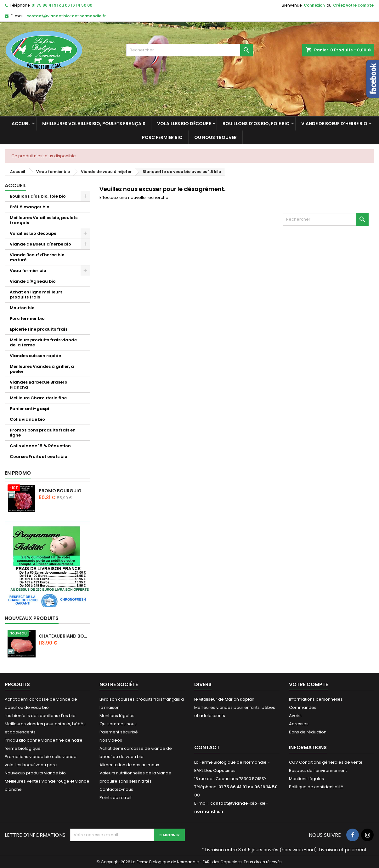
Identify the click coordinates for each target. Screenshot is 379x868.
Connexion (314, 5)
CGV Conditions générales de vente (326, 762)
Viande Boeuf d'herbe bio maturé (37, 257)
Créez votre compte (353, 5)
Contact (207, 747)
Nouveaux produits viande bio (35, 773)
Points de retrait (116, 798)
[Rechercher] (189, 50)
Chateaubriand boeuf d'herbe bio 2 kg (63, 636)
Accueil (21, 124)
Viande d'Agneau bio (33, 281)
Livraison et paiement (343, 850)
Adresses (299, 724)
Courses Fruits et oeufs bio (39, 457)
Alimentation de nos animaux (129, 765)
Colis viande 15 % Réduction (40, 446)
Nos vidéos (111, 740)
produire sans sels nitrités (126, 781)
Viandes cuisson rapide (35, 356)
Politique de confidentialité (316, 787)
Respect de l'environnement (318, 770)
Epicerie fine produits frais (39, 329)
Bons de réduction (308, 732)
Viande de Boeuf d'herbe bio (334, 124)
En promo (18, 473)
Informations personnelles (316, 699)
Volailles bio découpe (184, 124)
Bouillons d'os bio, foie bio (256, 124)
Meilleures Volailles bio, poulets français (94, 124)
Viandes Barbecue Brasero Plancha (39, 385)
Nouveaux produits (32, 618)
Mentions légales (117, 716)
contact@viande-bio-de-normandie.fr (66, 16)
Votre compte (308, 684)
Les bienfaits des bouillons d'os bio (40, 716)
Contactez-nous (116, 789)
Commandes (303, 707)
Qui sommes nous (118, 724)
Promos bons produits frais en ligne (43, 433)
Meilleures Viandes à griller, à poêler (42, 369)
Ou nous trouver (215, 137)
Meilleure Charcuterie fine (38, 398)
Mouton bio (22, 308)
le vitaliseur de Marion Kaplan (224, 699)
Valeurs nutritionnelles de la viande (135, 773)
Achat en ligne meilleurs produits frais (36, 295)
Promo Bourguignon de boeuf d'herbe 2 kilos (63, 491)
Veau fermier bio (28, 271)
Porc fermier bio (162, 137)
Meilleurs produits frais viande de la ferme (43, 342)
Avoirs (295, 716)
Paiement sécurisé (119, 732)
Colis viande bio (27, 419)
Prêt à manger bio (30, 207)
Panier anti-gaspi (29, 409)
